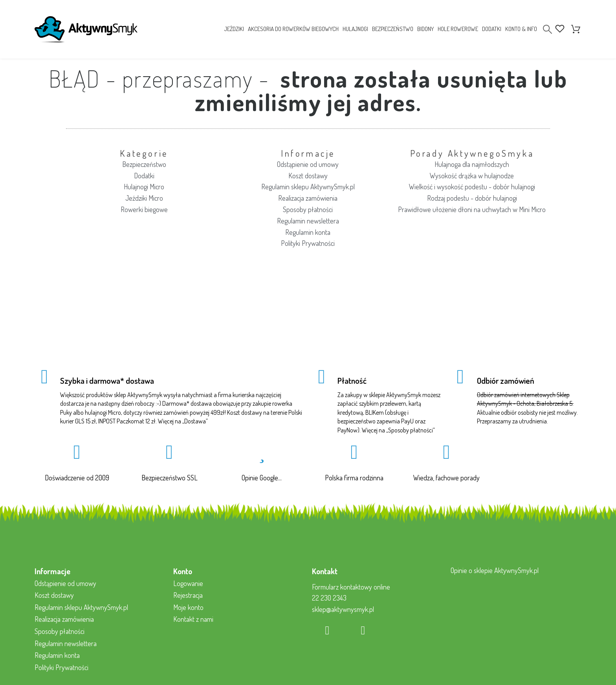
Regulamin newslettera (308, 221)
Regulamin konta (308, 232)
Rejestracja (188, 595)
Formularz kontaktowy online (351, 587)
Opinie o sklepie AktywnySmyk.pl (495, 570)
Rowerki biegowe (144, 209)
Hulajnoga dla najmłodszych (472, 164)
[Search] (547, 29)
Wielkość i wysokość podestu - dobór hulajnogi (472, 187)
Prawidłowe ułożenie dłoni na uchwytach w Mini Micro (472, 209)
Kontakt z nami (193, 619)
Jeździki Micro (144, 198)
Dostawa (195, 421)
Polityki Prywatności (308, 243)
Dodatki (144, 176)
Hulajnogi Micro (144, 187)
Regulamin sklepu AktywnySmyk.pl (308, 187)
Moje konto (188, 607)
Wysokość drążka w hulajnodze (472, 176)
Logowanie (188, 583)
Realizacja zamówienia (308, 198)
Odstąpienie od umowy (308, 164)
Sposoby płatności (308, 209)
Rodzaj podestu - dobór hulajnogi (472, 198)
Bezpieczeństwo (144, 164)
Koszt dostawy (308, 176)
